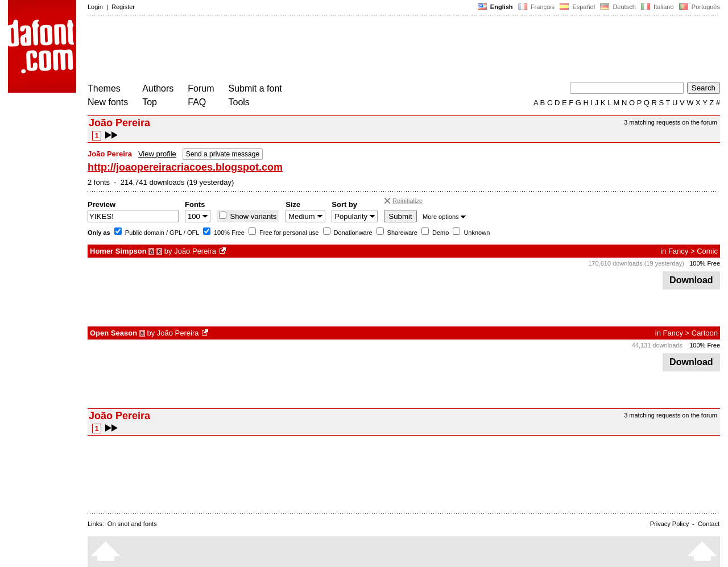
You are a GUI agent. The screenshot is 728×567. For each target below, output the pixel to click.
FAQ (197, 102)
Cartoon (705, 333)
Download (691, 280)
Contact (709, 524)
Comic (707, 251)
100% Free (228, 233)
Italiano (657, 7)
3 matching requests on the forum (671, 122)
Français (536, 7)
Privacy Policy (669, 524)
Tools (239, 102)
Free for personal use (288, 233)
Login (95, 7)
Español (577, 7)
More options (444, 217)
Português (699, 7)
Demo (440, 233)
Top (150, 102)
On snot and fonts (132, 524)
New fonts (108, 102)
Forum (201, 88)
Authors (158, 88)
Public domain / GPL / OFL (161, 233)
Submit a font (255, 88)
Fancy (678, 251)
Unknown (476, 233)
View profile (157, 154)
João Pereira (195, 251)
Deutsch (618, 7)
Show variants (252, 216)
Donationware (352, 233)
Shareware (402, 233)
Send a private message (223, 154)
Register (123, 7)
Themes (104, 88)
